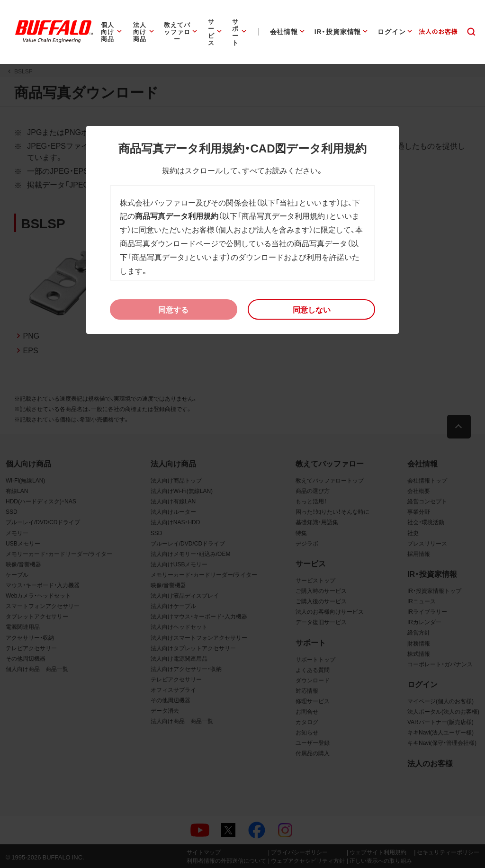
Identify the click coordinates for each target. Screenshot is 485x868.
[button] (311, 310)
